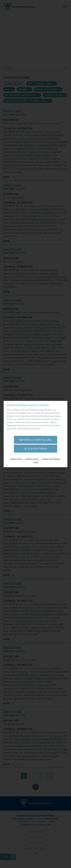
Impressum (16, 459)
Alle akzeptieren (36, 449)
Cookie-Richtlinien (51, 459)
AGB (35, 462)
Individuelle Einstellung (36, 440)
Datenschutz (32, 459)
